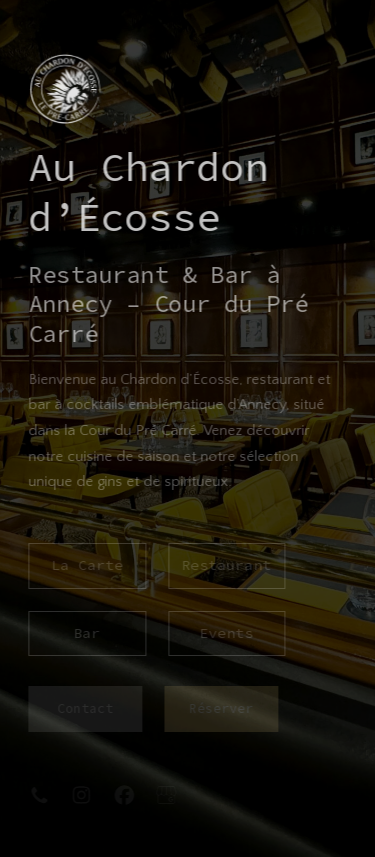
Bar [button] (86, 633)
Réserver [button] (220, 708)
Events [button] (226, 633)
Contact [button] (85, 708)
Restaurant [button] (226, 565)
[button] (39, 795)
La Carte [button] (87, 565)
